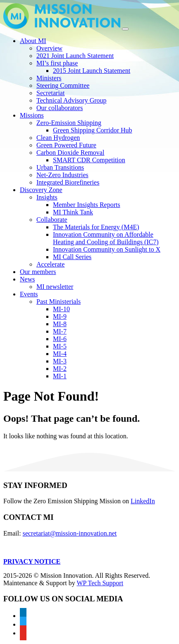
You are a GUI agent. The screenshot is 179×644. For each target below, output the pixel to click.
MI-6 (60, 339)
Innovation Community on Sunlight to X (107, 249)
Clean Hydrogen (58, 138)
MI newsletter (55, 287)
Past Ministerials (58, 302)
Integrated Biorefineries (68, 182)
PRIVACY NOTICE (32, 561)
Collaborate (52, 220)
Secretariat (50, 93)
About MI (33, 41)
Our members (38, 272)
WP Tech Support (100, 583)
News (27, 279)
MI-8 (60, 324)
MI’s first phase (57, 63)
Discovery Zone (41, 190)
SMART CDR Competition (89, 160)
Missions (32, 115)
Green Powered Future (66, 145)
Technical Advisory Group (72, 100)
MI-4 (60, 354)
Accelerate (50, 264)
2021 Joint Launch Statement (75, 56)
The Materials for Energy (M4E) (96, 227)
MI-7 (60, 331)
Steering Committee (63, 85)
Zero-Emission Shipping (69, 123)
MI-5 (60, 346)
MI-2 (60, 369)
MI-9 (60, 316)
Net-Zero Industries (62, 175)
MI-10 (61, 309)
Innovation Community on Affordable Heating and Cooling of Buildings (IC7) (106, 238)
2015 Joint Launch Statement (92, 71)
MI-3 (60, 361)
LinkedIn (143, 501)
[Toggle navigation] (125, 29)
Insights (47, 197)
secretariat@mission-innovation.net (70, 533)
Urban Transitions (60, 167)
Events (29, 294)
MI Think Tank (73, 212)
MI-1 (60, 376)
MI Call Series (72, 257)
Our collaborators (60, 108)
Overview (49, 48)
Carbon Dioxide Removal (70, 153)
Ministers (49, 78)
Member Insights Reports (87, 205)
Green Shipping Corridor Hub (93, 130)
